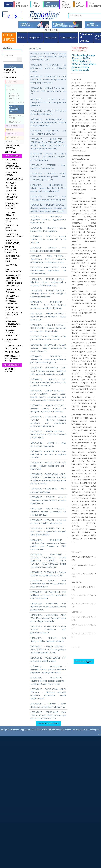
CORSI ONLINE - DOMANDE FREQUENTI (12, 206)
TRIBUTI (37, 5)
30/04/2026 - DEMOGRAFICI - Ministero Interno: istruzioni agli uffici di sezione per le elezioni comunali (48, 188)
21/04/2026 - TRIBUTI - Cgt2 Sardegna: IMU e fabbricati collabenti (48, 640)
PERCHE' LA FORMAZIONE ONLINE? (11, 197)
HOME (9, 5)
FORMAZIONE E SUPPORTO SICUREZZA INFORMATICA (12, 300)
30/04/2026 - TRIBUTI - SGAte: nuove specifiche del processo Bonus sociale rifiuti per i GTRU (48, 177)
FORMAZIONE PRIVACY (11, 174)
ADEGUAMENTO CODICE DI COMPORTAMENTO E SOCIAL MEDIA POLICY (14, 313)
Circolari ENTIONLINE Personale (14, 96)
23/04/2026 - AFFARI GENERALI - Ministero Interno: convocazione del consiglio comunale (48, 512)
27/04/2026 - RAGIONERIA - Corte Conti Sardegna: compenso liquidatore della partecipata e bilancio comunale (48, 371)
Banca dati (10, 78)
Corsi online (11, 160)
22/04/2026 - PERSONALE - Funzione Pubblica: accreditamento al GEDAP (48, 574)
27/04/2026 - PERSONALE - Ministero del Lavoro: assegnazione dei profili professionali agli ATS (48, 359)
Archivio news (12, 352)
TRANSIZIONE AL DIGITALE (13, 291)
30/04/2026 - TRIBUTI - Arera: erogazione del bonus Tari (48, 167)
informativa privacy (80, 730)
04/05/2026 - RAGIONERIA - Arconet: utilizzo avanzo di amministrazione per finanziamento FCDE (48, 57)
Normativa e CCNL (17, 103)
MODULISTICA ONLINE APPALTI (13, 242)
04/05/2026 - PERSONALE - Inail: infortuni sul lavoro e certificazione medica (48, 68)
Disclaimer (67, 730)
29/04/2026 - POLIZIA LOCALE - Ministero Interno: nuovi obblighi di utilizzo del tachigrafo (48, 294)
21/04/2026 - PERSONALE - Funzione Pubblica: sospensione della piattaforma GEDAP (48, 630)
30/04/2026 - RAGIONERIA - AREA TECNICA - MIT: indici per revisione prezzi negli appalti (48, 157)
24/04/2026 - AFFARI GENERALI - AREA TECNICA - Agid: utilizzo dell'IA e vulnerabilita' (48, 435)
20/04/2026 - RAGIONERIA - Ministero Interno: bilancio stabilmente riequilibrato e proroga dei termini (48, 669)
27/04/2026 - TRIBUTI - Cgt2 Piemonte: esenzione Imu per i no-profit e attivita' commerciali (48, 382)
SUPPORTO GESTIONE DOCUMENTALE (12, 333)
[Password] (10, 59)
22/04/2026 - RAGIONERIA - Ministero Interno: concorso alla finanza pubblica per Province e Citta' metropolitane (48, 545)
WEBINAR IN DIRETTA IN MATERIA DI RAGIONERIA (11, 187)
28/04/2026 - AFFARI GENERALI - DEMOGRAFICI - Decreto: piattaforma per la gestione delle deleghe (48, 328)
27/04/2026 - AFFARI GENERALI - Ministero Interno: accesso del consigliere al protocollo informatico (48, 408)
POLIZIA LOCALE (13, 142)
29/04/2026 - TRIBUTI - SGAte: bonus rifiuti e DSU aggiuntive (48, 229)
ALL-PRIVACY (11, 265)
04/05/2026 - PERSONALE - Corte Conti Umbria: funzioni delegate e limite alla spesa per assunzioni (48, 80)
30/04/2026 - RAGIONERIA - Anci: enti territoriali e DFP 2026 (48, 132)
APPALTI (80, 5)
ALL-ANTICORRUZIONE (13, 270)
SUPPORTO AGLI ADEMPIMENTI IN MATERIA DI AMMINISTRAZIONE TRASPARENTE (14, 281)
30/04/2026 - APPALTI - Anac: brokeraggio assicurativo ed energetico (48, 198)
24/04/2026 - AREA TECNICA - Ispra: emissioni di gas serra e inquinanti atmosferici (48, 454)
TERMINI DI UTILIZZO (10, 214)
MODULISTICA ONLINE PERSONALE (14, 236)
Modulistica (15, 122)
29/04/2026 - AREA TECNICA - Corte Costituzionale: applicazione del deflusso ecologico (48, 271)
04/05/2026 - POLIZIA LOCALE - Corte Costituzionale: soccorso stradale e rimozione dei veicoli (48, 122)
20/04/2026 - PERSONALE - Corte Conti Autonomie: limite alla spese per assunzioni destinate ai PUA (48, 715)
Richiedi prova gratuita (12, 147)
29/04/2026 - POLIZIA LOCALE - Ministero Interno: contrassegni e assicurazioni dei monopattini (48, 282)
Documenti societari (10, 370)
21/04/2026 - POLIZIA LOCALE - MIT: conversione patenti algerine (48, 659)
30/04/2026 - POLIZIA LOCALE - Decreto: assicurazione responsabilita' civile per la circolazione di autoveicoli (48, 208)
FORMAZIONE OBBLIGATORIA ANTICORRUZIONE (13, 166)
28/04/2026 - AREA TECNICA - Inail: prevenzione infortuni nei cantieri (48, 338)
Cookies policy (94, 730)
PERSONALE (51, 5)
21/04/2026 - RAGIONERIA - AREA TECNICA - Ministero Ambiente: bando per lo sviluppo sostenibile (48, 618)
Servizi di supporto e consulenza (11, 250)
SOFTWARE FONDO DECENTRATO (14, 347)
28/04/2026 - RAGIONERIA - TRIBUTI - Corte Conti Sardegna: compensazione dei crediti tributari (48, 305)
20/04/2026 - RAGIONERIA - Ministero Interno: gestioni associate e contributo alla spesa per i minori (48, 681)
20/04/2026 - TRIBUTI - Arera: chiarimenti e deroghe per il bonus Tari (48, 705)
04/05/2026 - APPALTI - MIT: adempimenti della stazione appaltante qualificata (48, 103)
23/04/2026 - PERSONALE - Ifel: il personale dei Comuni (48, 490)
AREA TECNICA (12, 138)
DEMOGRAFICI (12, 134)
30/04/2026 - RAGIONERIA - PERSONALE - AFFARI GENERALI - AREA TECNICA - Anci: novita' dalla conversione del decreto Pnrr (48, 144)
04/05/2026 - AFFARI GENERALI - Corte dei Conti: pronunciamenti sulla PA (48, 91)
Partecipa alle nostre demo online (12, 359)
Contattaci (11, 152)
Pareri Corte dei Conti (17, 117)
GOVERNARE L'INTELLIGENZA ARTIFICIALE (13, 324)
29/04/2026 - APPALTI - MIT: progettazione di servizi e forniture (48, 249)
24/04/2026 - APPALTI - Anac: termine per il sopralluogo (48, 444)
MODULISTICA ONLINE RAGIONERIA (12, 228)
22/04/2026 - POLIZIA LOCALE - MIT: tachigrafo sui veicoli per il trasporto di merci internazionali (48, 595)
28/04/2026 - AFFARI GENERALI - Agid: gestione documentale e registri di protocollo (48, 317)
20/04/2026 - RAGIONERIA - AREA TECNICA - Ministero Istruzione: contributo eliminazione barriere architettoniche (48, 694)
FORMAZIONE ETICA (14, 179)
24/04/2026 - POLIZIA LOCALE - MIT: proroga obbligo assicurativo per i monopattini (48, 466)
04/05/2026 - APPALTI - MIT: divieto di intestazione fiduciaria (48, 112)
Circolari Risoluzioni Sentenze (14, 109)
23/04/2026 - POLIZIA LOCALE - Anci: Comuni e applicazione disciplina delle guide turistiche (48, 532)
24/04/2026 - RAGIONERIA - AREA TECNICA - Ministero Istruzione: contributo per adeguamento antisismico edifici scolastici (48, 421)
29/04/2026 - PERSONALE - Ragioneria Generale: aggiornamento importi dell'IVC (48, 220)
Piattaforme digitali (11, 341)
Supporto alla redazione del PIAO (13, 259)
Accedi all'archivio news (48, 724)
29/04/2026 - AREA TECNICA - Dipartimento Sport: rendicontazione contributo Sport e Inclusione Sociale (48, 259)
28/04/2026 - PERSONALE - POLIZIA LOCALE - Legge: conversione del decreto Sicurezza (48, 348)
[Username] (13, 52)
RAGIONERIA (22, 5)
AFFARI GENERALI (67, 5)
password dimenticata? (10, 71)
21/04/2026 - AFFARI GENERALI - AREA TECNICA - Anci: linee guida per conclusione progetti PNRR (48, 650)
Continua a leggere (84, 662)
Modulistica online (11, 220)
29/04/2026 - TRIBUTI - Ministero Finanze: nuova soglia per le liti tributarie (48, 239)
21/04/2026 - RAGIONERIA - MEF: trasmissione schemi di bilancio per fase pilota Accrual (48, 607)
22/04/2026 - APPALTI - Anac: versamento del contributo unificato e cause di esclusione (48, 584)
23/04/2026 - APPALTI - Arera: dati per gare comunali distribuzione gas (48, 522)
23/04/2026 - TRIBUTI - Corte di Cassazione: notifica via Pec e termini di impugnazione (48, 500)
